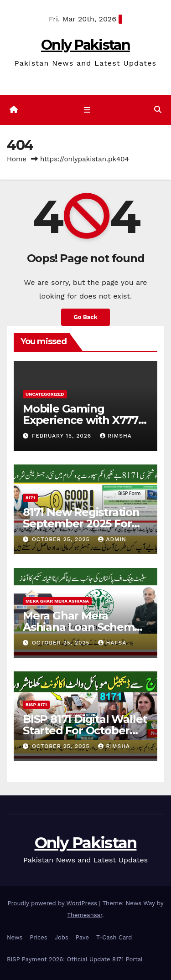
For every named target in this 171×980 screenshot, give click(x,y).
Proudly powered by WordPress (54, 903)
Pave (82, 937)
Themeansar (85, 915)
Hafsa (112, 643)
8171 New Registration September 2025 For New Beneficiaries (81, 524)
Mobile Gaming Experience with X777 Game (80, 420)
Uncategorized (45, 394)
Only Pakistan (85, 45)
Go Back (86, 317)
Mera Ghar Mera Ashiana (57, 601)
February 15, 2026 (63, 436)
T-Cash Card (114, 937)
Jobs (62, 937)
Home (17, 159)
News (15, 937)
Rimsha (116, 436)
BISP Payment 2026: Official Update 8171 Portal (75, 959)
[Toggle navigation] (87, 110)
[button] (158, 110)
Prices (38, 937)
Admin (112, 539)
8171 (30, 498)
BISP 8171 (36, 704)
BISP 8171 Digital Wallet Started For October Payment (85, 730)
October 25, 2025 (62, 539)
